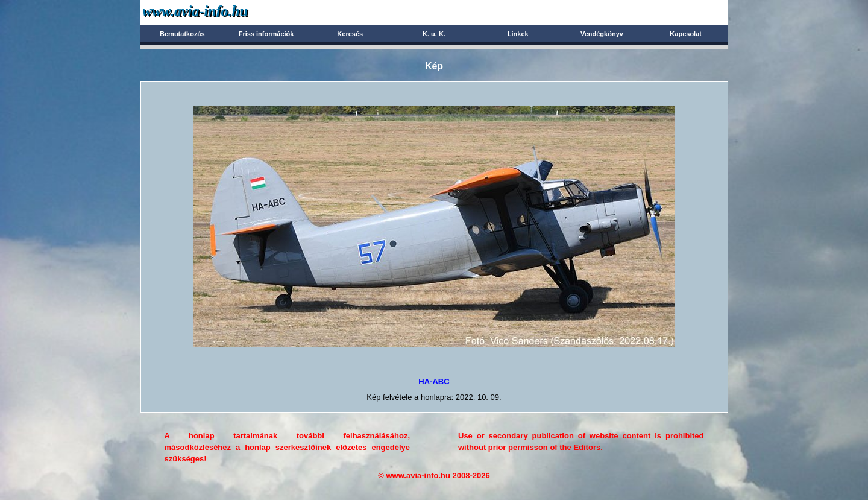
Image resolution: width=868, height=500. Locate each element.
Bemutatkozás (182, 34)
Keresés (350, 34)
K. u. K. (434, 34)
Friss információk (266, 34)
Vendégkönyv (602, 34)
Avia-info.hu (217, 12)
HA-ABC (434, 381)
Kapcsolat (686, 34)
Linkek (518, 34)
